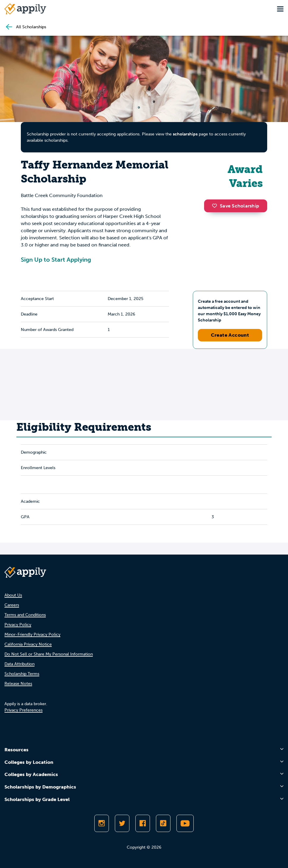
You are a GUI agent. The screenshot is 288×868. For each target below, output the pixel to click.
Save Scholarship (236, 206)
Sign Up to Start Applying (56, 260)
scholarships (185, 134)
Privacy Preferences (24, 710)
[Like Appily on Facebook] (143, 823)
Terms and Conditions (25, 615)
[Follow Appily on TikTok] (163, 823)
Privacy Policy (18, 625)
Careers (12, 605)
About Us (13, 595)
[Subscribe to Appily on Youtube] (185, 823)
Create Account (230, 335)
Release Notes (18, 684)
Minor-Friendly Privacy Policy (32, 634)
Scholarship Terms (22, 674)
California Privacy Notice (28, 644)
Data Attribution (19, 664)
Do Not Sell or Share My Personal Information (49, 654)
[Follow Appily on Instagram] (102, 823)
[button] (216, 206)
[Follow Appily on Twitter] (122, 823)
